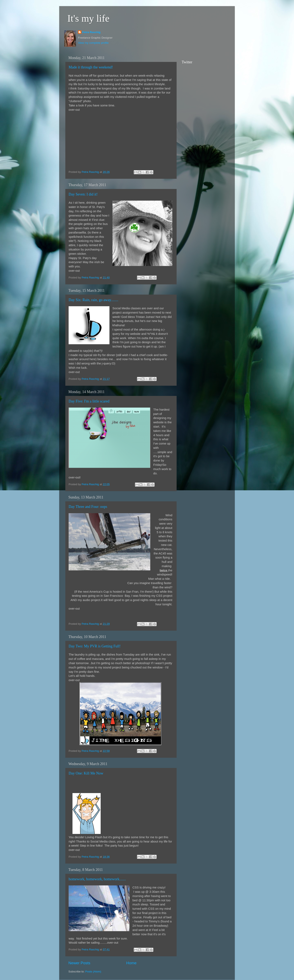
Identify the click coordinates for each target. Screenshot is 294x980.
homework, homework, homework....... (97, 879)
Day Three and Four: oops (88, 507)
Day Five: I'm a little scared (89, 401)
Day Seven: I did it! (83, 194)
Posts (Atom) (93, 972)
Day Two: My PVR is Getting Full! (95, 646)
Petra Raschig (91, 32)
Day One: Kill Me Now (86, 773)
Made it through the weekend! (91, 67)
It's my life (88, 18)
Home (131, 963)
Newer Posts (79, 963)
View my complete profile (93, 43)
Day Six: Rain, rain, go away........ (93, 300)
